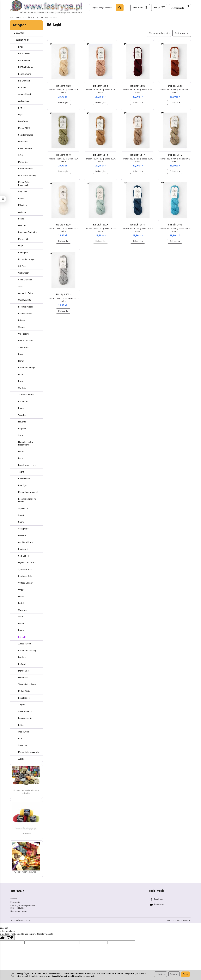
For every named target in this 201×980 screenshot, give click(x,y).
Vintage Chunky (25, 583)
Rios (20, 738)
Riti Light (22, 637)
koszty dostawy (24, 920)
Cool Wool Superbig (27, 651)
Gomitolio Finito (26, 293)
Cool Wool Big (25, 300)
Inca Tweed (24, 732)
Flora (21, 374)
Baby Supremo (25, 148)
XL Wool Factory (26, 395)
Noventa (22, 422)
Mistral (21, 452)
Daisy (21, 381)
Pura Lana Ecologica (28, 232)
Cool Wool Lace (26, 542)
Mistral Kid (23, 239)
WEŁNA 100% (23, 40)
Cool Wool (23, 402)
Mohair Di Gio (24, 691)
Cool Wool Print (25, 169)
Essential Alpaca (26, 307)
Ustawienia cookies (19, 911)
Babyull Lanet (24, 479)
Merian (21, 624)
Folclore (22, 657)
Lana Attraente (25, 718)
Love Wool (23, 121)
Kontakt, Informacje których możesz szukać (23, 907)
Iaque (21, 617)
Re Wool (22, 664)
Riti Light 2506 (175, 86)
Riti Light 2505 (138, 86)
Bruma (21, 630)
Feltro (21, 725)
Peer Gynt (23, 485)
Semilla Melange (26, 135)
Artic (20, 286)
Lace (21, 458)
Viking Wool (24, 529)
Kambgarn (23, 253)
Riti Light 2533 (63, 295)
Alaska (21, 759)
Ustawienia (161, 974)
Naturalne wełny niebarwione (26, 444)
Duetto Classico (26, 341)
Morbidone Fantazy (27, 176)
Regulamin (15, 902)
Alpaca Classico (26, 94)
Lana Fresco (24, 698)
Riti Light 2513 (100, 155)
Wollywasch (24, 273)
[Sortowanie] (182, 33)
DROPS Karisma (26, 67)
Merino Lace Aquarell (28, 492)
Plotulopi (22, 87)
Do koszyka (63, 102)
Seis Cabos (24, 556)
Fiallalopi (22, 535)
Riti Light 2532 (175, 225)
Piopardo (22, 429)
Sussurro (22, 745)
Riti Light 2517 (138, 155)
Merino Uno (24, 671)
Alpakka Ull (23, 508)
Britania (22, 320)
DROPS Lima (24, 60)
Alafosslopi (24, 101)
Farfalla (22, 603)
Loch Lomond (25, 74)
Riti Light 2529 (100, 225)
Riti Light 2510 (63, 155)
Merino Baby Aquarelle (28, 752)
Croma (21, 327)
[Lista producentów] (159, 33)
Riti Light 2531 (138, 225)
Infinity (21, 155)
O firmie (14, 899)
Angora (22, 705)
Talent (21, 472)
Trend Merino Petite (27, 684)
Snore (21, 522)
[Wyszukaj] (120, 8)
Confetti (22, 388)
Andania (22, 212)
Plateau (22, 199)
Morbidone (23, 142)
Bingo (21, 47)
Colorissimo (24, 334)
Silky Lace (23, 192)
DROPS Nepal (24, 54)
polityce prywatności (86, 976)
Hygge (21, 590)
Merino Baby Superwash (24, 184)
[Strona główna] (46, 7)
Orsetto (22, 596)
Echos (21, 219)
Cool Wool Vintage (27, 368)
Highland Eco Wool (27, 563)
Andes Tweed (25, 644)
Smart (21, 515)
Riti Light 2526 (63, 225)
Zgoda (185, 974)
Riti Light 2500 (63, 86)
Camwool (23, 610)
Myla (20, 115)
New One (22, 226)
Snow (21, 354)
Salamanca (23, 347)
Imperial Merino (25, 711)
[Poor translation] (10, 938)
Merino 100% (24, 128)
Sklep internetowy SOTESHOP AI (178, 920)
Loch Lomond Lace (27, 465)
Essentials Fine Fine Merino (27, 500)
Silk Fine (22, 266)
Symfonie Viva (25, 569)
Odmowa (174, 974)
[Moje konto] (140, 8)
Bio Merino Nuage (26, 259)
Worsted (22, 415)
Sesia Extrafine (25, 280)
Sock (21, 435)
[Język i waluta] (180, 8)
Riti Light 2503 (100, 86)
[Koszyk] (159, 8)
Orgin (21, 246)
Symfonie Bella (25, 576)
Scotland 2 (23, 549)
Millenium (23, 205)
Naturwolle (23, 678)
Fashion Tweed (25, 314)
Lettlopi (22, 108)
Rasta (21, 408)
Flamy (21, 361)
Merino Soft (24, 162)
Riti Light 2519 (175, 155)
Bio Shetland (24, 81)
